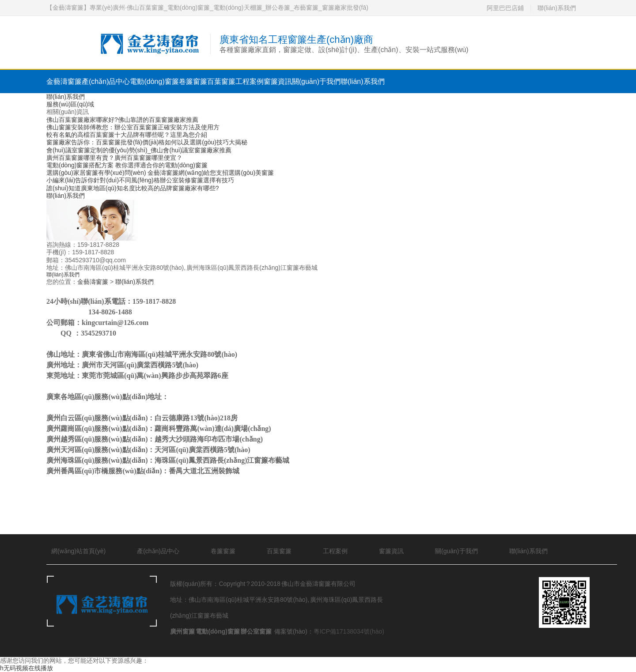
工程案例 (250, 81)
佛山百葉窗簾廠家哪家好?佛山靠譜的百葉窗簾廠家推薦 (122, 120)
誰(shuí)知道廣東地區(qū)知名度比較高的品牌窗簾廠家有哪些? (132, 188)
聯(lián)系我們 (557, 8)
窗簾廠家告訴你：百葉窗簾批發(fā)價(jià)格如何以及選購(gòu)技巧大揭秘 (147, 142)
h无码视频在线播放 (26, 668)
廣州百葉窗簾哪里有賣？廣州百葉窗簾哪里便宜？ (114, 158)
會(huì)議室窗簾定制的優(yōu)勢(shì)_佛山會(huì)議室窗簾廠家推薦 (139, 150)
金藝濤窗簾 (64, 81)
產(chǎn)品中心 (106, 81)
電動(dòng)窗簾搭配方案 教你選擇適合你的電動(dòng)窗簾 (127, 165)
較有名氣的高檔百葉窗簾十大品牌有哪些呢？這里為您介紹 (127, 135)
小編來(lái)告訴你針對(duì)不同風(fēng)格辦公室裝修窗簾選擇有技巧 (140, 180)
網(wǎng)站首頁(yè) (78, 551)
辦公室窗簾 (256, 631)
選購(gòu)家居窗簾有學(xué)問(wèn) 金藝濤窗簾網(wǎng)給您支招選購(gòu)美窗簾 (160, 173)
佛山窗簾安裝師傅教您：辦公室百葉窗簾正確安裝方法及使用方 (133, 127)
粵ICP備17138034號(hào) (349, 631)
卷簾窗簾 (193, 81)
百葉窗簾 (221, 81)
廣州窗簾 (182, 631)
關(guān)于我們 (316, 81)
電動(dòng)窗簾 (154, 81)
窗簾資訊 (278, 81)
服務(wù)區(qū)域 (70, 104)
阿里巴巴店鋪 (505, 8)
